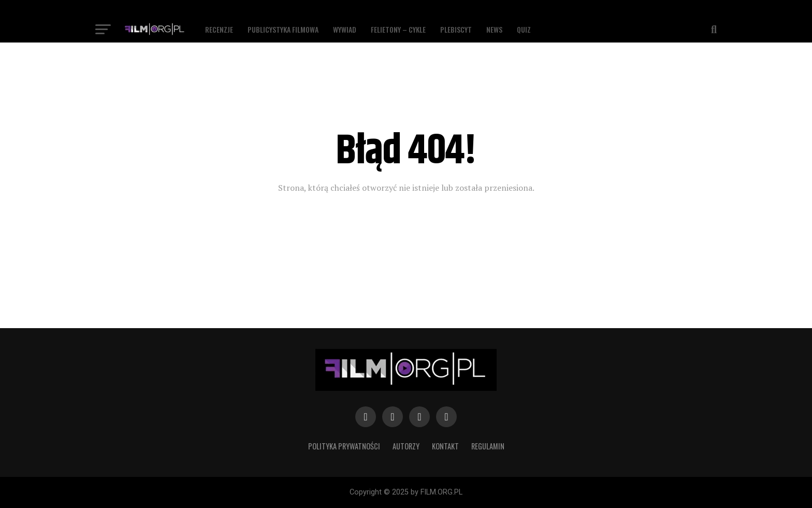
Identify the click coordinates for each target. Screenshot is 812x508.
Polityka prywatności (344, 446)
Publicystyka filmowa (283, 29)
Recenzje (219, 29)
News (494, 29)
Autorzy (406, 446)
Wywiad (345, 29)
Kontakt (445, 446)
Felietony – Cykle (398, 29)
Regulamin (488, 446)
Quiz (524, 29)
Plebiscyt (456, 29)
